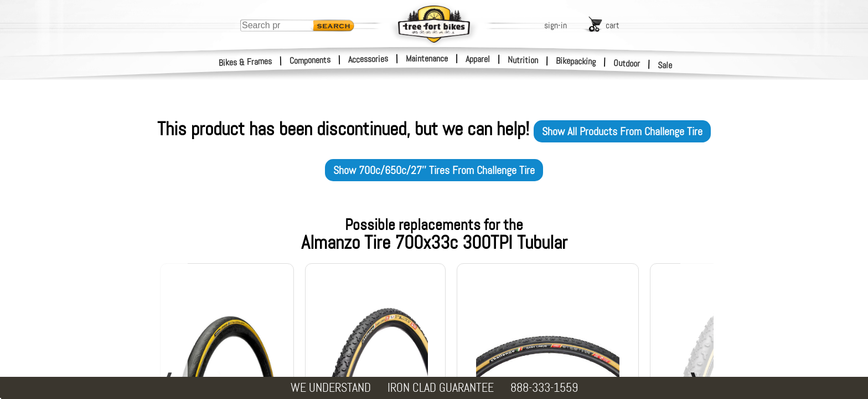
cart (613, 25)
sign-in (556, 25)
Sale (665, 65)
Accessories (368, 59)
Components (310, 60)
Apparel (478, 59)
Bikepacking (576, 61)
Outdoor (627, 63)
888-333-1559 (544, 388)
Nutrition (523, 60)
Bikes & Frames (246, 62)
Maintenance (427, 58)
